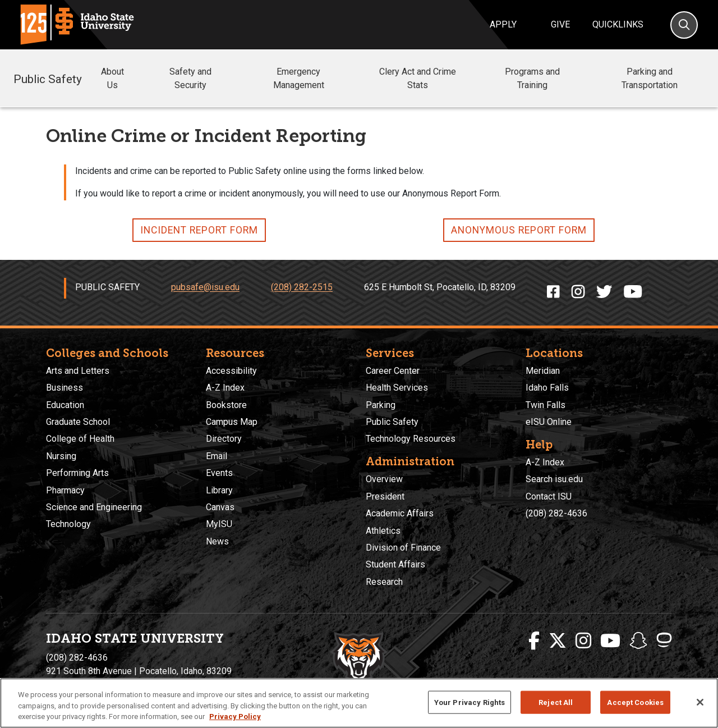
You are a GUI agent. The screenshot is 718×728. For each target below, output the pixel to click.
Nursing (61, 456)
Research (384, 582)
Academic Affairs (400, 513)
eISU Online (549, 422)
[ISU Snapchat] (638, 641)
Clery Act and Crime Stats (430, 78)
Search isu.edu (554, 479)
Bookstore (226, 405)
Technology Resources (411, 439)
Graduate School (78, 422)
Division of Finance (403, 548)
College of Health (80, 439)
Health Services (397, 388)
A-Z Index (225, 388)
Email (217, 456)
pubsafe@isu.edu (205, 288)
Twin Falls (546, 405)
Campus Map (232, 422)
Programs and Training (547, 78)
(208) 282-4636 (556, 513)
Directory (224, 439)
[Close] (700, 702)
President (385, 496)
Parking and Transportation (650, 78)
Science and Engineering (94, 507)
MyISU (219, 524)
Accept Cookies (635, 702)
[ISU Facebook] (534, 641)
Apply (503, 24)
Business (65, 388)
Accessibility (231, 371)
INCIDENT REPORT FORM (199, 230)
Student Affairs (395, 564)
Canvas (220, 507)
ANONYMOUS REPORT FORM (519, 230)
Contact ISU (549, 496)
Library (219, 490)
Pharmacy (65, 490)
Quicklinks (618, 24)
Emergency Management (317, 78)
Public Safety (48, 78)
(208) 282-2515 (302, 288)
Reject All (556, 702)
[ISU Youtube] (610, 641)
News (217, 541)
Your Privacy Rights (470, 702)
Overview (384, 479)
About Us (123, 78)
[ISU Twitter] (558, 641)
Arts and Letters (78, 371)
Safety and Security (206, 78)
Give (560, 24)
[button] (139, 79)
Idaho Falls (547, 388)
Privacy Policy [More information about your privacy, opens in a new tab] (235, 716)
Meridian (543, 371)
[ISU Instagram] (583, 641)
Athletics (383, 531)
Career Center (393, 371)
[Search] (684, 25)
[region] (359, 703)
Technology (68, 524)
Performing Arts (77, 473)
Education (65, 405)
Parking (381, 405)
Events (219, 473)
